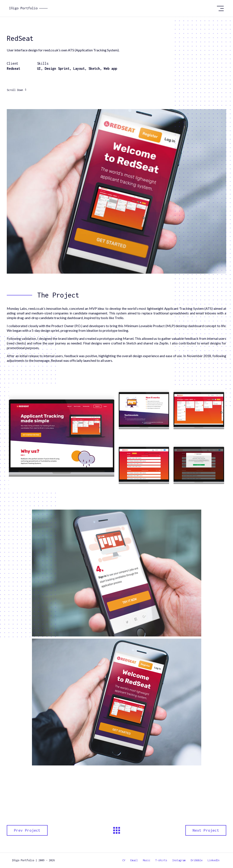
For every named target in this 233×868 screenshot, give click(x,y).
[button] (220, 8)
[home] (111, 8)
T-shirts (161, 860)
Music (147, 860)
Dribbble (197, 860)
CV (124, 860)
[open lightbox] (62, 438)
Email (134, 860)
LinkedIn (214, 860)
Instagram (179, 860)
